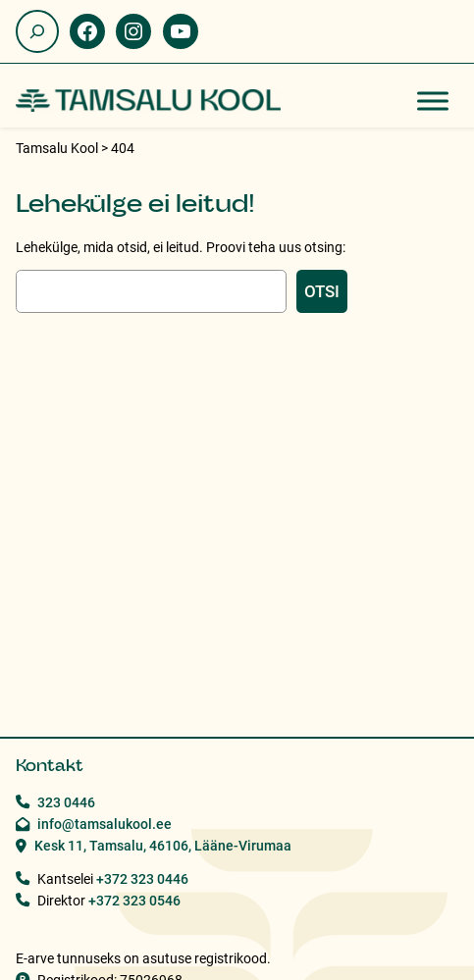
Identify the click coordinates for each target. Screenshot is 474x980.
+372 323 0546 (134, 901)
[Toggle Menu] (433, 101)
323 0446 (66, 802)
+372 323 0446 (142, 879)
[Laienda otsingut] (37, 31)
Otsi (322, 291)
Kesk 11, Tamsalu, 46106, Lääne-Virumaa (163, 846)
